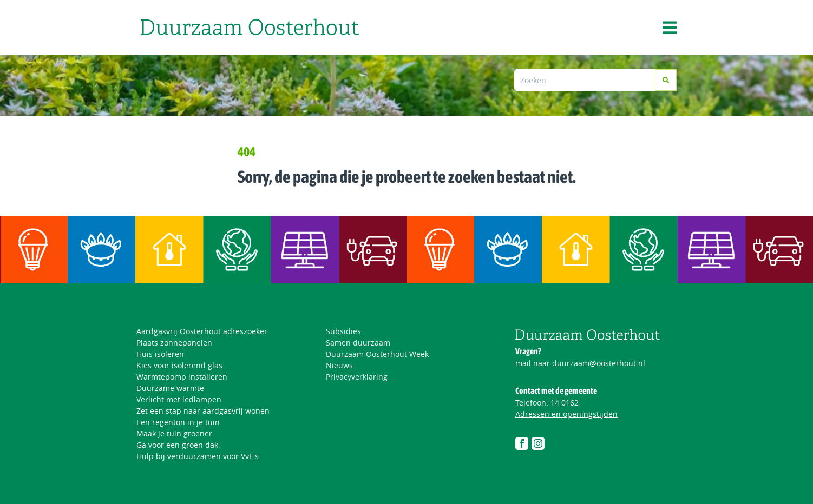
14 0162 (565, 403)
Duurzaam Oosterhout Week (377, 354)
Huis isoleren (160, 354)
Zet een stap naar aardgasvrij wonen (203, 411)
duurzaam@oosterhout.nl (599, 363)
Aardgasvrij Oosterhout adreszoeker (202, 331)
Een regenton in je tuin (178, 422)
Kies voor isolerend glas (179, 365)
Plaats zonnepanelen (174, 343)
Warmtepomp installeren (182, 377)
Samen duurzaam (358, 343)
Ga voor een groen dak (177, 445)
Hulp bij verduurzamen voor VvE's (198, 456)
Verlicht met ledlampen (179, 399)
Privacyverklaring (357, 377)
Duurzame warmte (170, 388)
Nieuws (339, 365)
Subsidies (343, 331)
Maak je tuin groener (174, 433)
